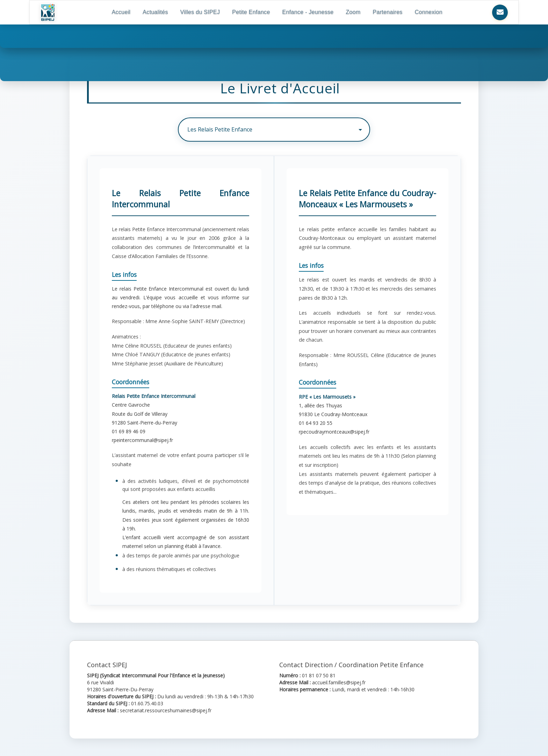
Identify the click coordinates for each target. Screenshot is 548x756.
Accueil (121, 12)
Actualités (155, 12)
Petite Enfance (251, 12)
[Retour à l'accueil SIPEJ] (48, 12)
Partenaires (388, 12)
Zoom (353, 12)
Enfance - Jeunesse (308, 12)
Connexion (429, 12)
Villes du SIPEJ (200, 12)
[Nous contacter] (500, 12)
